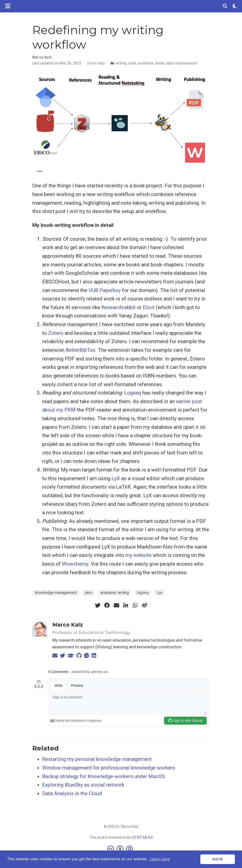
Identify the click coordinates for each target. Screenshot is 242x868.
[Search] (225, 6)
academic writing (115, 593)
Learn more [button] (160, 859)
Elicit (149, 307)
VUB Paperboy (105, 290)
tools (132, 63)
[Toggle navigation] (8, 6)
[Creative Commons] (121, 849)
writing (121, 63)
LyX (116, 478)
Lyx (160, 593)
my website (138, 555)
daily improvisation (182, 63)
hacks (160, 63)
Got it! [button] (218, 859)
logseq (143, 593)
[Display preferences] (235, 6)
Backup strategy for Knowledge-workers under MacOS (104, 776)
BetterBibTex (80, 350)
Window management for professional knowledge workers (109, 768)
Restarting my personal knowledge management (97, 759)
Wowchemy (75, 564)
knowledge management (56, 593)
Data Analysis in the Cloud (72, 793)
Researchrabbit (119, 307)
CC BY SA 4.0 (142, 837)
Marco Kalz (68, 625)
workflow (146, 63)
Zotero (56, 333)
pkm (89, 593)
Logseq (133, 393)
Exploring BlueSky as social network (83, 785)
